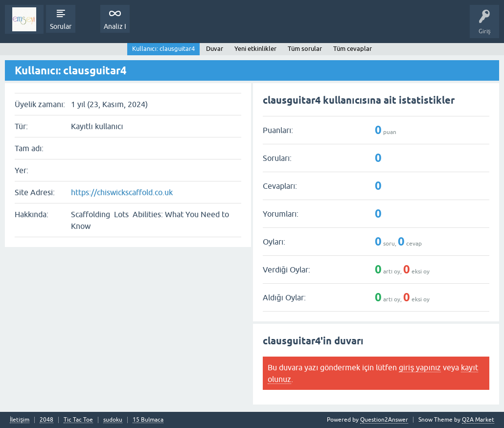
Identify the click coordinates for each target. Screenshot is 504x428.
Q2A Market (478, 420)
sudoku (113, 420)
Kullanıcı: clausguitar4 (163, 49)
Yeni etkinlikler (255, 49)
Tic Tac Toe (78, 420)
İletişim (20, 420)
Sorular (61, 26)
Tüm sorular (305, 49)
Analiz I (115, 26)
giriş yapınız (420, 367)
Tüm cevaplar (353, 49)
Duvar (215, 49)
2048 (46, 420)
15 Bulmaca (148, 420)
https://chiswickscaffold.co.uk (122, 192)
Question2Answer (384, 420)
